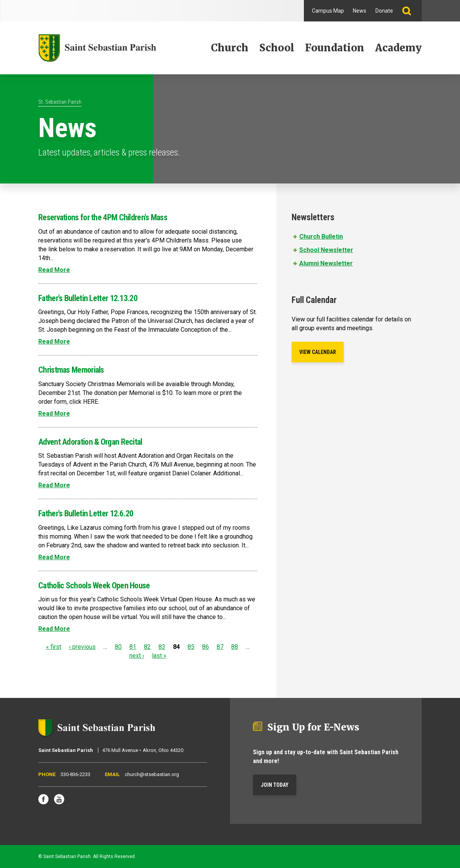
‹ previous (82, 647)
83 (162, 647)
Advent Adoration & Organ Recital (90, 442)
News (360, 11)
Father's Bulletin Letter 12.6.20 (86, 513)
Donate (384, 11)
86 (206, 647)
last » (159, 656)
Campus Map (328, 11)
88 (235, 647)
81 (133, 647)
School (277, 48)
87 (220, 647)
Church (230, 48)
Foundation (335, 48)
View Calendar (318, 352)
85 (191, 647)
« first (54, 647)
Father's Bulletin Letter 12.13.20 (88, 298)
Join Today (275, 785)
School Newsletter (326, 250)
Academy (398, 48)
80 (118, 647)
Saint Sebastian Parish (123, 728)
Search (410, 11)
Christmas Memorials (71, 370)
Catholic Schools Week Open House (94, 585)
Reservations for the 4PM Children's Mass (103, 217)
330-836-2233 (75, 774)
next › (137, 656)
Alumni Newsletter (326, 263)
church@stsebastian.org (152, 774)
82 (147, 647)
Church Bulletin (321, 237)
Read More (54, 270)
